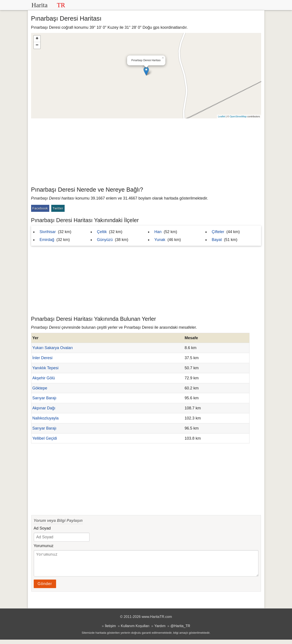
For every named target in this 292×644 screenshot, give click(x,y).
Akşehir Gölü (44, 378)
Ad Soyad (42, 528)
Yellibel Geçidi (45, 438)
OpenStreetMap (238, 116)
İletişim (110, 630)
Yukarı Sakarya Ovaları (53, 348)
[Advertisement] (146, 151)
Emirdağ (47, 240)
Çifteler (218, 232)
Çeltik (102, 232)
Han (158, 232)
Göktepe (40, 388)
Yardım (160, 630)
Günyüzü (105, 240)
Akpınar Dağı (44, 408)
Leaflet (222, 116)
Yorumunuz (44, 546)
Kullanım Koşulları (135, 630)
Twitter (58, 208)
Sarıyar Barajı (44, 398)
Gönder (45, 588)
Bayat (217, 240)
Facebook (40, 208)
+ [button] (37, 39)
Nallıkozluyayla (46, 418)
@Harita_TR (180, 630)
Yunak (160, 240)
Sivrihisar (48, 232)
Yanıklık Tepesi (45, 368)
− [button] (37, 45)
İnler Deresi (42, 358)
